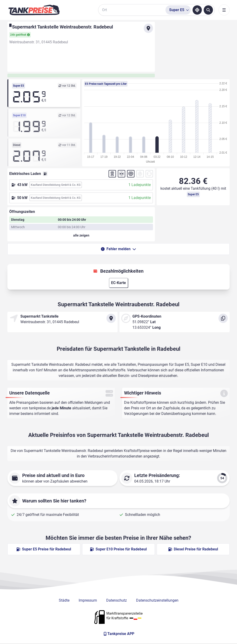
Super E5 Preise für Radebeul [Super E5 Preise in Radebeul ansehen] (44, 549)
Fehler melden (118, 249)
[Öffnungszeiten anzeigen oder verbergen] (81, 235)
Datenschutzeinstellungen (157, 600)
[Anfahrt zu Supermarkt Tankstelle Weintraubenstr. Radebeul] (148, 28)
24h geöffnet (20, 35)
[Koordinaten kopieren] (223, 318)
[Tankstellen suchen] (208, 10)
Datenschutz (117, 600)
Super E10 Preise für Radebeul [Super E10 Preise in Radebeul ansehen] (118, 549)
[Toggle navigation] (224, 10)
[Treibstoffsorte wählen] (178, 10)
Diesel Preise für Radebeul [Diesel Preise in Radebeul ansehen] (193, 549)
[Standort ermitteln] (197, 10)
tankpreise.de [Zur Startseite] (40, 408)
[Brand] (34, 10)
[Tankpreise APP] (118, 634)
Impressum (88, 600)
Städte (64, 600)
